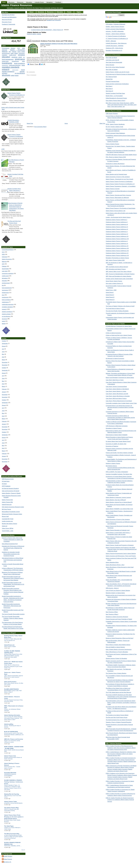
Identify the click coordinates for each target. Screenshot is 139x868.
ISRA (23, 48)
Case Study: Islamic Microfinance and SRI (117, 394)
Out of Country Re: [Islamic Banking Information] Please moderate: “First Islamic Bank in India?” (13, 718)
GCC (19, 48)
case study (14, 53)
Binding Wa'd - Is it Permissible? (114, 96)
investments (7, 63)
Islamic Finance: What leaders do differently (117, 198)
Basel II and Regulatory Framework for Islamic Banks (120, 378)
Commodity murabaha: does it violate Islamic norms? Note (121, 403)
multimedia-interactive (15, 65)
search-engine (15, 70)
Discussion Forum (7, 22)
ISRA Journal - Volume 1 (112, 588)
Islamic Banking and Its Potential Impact (116, 174)
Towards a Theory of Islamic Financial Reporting (119, 722)
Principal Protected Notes (113, 81)
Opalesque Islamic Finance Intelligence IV (117, 227)
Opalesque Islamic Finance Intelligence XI (117, 244)
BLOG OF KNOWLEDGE (11, 732)
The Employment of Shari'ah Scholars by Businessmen (120, 74)
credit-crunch (13, 55)
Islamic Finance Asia (7, 500)
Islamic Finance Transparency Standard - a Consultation (121, 186)
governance (20, 59)
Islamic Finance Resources (17, 5)
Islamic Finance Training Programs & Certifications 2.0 (120, 184)
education (6, 57)
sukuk (13, 75)
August (4, 346)
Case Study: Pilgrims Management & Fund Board (119, 401)
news (23, 65)
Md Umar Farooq (6, 509)
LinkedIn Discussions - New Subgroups (116, 43)
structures (6, 75)
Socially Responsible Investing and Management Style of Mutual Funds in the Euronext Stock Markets (13, 578)
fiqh (24, 57)
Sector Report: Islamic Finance (114, 281)
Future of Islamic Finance (113, 144)
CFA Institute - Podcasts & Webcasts (115, 24)
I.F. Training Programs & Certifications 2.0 (117, 38)
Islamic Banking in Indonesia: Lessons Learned (118, 497)
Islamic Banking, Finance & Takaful (11, 493)
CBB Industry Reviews (112, 114)
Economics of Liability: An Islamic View (116, 444)
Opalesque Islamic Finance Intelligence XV (117, 253)
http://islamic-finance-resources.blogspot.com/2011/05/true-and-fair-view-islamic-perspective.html (120, 468)
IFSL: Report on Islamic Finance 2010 (116, 157)
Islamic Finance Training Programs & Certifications (119, 181)
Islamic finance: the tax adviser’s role (116, 211)
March (4, 360)
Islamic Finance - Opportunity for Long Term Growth (119, 179)
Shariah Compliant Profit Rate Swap (115, 93)
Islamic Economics (18, 50)
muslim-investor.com (7, 521)
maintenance (5, 65)
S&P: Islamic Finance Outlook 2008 (115, 260)
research (6, 69)
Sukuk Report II (110, 295)
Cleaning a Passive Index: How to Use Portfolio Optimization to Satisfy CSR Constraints (12, 540)
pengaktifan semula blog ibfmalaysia (13, 803)
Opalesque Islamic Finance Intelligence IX (117, 229)
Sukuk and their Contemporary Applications (117, 84)
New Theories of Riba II (112, 614)
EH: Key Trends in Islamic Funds (114, 127)
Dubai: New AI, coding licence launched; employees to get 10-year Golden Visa (13, 666)
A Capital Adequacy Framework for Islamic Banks (119, 326)
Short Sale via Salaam (112, 69)
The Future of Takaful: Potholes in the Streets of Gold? (120, 306)
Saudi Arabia (21, 52)
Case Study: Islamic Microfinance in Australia (118, 396)
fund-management (8, 59)
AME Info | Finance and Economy (14, 739)
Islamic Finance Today (10, 802)
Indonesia (4, 50)
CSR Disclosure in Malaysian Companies (117, 426)
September (5, 343)
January (4, 392)
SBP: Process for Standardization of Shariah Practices (120, 274)
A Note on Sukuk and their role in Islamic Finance (119, 335)
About (32, 12)
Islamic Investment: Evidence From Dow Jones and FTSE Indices (50, 41)
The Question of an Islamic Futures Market (117, 715)
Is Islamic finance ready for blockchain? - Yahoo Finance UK (47, 30)
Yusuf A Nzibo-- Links (7, 531)
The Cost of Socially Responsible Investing (13, 614)
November (5, 365)
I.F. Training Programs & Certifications (116, 36)
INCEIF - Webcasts (111, 41)
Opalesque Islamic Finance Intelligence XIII (117, 248)
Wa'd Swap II (109, 89)
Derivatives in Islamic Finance (114, 428)
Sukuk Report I (110, 292)
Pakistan (14, 52)
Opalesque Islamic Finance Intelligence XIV (117, 251)
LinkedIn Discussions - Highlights (115, 46)
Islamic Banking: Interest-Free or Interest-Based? (119, 502)
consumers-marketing (8, 273)
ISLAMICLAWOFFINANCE (11, 689)
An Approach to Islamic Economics (115, 358)
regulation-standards (11, 67)
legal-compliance (19, 63)
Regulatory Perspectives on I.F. (114, 50)
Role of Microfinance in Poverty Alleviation (117, 652)
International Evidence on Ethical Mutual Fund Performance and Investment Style (12, 560)
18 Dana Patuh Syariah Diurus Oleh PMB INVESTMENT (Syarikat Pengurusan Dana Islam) (13, 656)
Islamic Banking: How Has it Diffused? (116, 500)
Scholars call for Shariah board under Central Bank (119, 279)
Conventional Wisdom (9, 48)
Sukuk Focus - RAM (111, 290)
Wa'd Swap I (109, 86)
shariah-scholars (6, 314)
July (3, 349)
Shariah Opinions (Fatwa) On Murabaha (116, 658)
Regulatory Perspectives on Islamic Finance (117, 258)
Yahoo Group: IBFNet (8, 528)
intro (23, 61)
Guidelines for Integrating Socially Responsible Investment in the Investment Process (11, 554)
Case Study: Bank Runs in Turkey (115, 380)
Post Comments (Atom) (40, 127)
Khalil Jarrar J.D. (7, 862)
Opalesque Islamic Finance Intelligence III (117, 224)
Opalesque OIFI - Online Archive (114, 48)
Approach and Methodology (9, 17)
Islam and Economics (10, 682)
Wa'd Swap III (109, 91)
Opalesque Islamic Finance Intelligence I (117, 220)
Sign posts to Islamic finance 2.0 (114, 283)
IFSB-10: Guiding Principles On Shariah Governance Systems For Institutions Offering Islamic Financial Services (120, 800)
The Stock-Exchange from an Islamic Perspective (119, 720)
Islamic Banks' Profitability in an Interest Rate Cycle (119, 509)
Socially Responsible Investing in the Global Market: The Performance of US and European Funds (13, 584)
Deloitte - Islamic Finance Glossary (115, 27)
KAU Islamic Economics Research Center (13, 507)
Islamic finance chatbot (10, 647)
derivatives (21, 55)
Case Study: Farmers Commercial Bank (116, 387)
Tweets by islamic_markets (34, 34)
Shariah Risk (109, 79)
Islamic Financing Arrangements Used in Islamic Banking (121, 553)
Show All (23, 850)
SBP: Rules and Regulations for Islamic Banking (119, 276)
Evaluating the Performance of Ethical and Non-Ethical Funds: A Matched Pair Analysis (13, 548)
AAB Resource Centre (8, 479)
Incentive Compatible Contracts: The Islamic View (119, 474)
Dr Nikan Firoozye (7, 859)
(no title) (2, 149)
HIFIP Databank (6, 486)
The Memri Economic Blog (12, 834)
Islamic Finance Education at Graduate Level (118, 530)
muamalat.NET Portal (8, 519)
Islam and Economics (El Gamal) (11, 491)
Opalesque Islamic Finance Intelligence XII (117, 246)
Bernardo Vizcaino (7, 856)
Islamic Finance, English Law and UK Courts (118, 72)
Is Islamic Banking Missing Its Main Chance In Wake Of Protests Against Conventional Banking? (13, 837)
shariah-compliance (8, 72)
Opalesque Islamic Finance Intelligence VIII (117, 239)
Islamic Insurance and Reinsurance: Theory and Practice (121, 556)
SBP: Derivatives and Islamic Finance (116, 269)
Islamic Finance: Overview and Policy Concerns (118, 195)
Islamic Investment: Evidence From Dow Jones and (55, 44)
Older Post (102, 123)
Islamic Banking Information (12, 715)
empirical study (17, 57)
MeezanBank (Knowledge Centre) (11, 512)
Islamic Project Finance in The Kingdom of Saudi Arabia (120, 208)
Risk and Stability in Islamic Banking (115, 647)
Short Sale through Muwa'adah (114, 62)
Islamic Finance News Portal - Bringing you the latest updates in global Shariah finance (14, 817)
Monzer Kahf (5, 516)
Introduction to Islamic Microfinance (115, 164)
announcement (6, 53)
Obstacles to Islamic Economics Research (117, 617)
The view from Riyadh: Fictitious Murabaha (117, 311)
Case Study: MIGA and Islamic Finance (116, 398)
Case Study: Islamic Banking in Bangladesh (117, 389)
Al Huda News (6, 481)
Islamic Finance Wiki (7, 502)
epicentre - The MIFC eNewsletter (115, 31)
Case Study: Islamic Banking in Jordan (116, 391)
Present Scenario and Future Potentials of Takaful (119, 619)
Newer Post (30, 123)
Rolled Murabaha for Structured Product (116, 98)
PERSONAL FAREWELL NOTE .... (13, 846)
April (3, 357)
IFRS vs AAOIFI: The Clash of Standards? (117, 472)
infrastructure (15, 61)
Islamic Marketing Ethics (112, 562)
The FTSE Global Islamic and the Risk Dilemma (118, 692)
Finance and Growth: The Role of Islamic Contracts (119, 453)
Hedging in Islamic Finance (113, 463)
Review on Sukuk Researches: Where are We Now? (120, 638)
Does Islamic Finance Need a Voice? (116, 101)
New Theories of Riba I (112, 612)
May (3, 354)
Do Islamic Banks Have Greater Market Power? (118, 441)
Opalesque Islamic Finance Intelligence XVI (117, 255)
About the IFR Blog (7, 20)
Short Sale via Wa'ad (111, 58)
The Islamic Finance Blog (11, 808)
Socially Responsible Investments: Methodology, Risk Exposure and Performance (11, 606)
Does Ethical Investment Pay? (10, 544)
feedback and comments (54, 20)
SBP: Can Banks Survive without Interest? (117, 267)
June (3, 352)
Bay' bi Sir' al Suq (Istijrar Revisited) (115, 67)
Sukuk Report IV (110, 300)
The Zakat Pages (9, 826)
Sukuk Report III (110, 297)
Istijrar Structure (110, 65)
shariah (23, 70)
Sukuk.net (5, 526)
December (5, 362)
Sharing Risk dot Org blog (12, 794)
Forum (69, 12)
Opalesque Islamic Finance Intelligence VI (117, 234)
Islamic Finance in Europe (113, 189)
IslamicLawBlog (9, 724)
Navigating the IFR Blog (8, 15)
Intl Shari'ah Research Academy (10, 488)
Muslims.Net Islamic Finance (9, 524)
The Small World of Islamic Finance (115, 308)
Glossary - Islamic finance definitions (115, 34)
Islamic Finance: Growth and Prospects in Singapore (120, 545)
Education (60, 12)
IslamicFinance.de (7, 504)
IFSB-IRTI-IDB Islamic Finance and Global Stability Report (121, 155)
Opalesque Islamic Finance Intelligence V (117, 232)
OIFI (10, 52)
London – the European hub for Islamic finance (118, 217)
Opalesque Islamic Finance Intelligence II (117, 222)
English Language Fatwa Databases (115, 29)
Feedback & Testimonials (8, 24)
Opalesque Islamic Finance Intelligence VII (117, 236)
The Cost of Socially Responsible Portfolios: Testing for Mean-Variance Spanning (12, 618)
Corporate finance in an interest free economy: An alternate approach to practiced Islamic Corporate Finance (120, 407)
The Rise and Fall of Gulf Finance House (117, 717)
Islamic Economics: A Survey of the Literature (118, 177)
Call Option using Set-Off (112, 60)
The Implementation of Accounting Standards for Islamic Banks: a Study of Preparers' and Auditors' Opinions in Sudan (121, 702)
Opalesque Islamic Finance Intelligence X (117, 241)
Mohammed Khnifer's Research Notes (12, 514)
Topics (79, 12)
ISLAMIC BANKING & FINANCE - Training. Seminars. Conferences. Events (14, 782)
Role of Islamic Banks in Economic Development (119, 649)
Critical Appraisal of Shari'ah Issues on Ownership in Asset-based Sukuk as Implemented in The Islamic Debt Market (16, 207)
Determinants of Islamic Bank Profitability (117, 435)
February (4, 389)
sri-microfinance (20, 73)
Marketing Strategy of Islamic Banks (115, 593)
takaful (17, 75)
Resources (50, 12)
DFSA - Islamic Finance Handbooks (115, 124)
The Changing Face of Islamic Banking (116, 673)
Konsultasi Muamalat (10, 773)
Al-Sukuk (4, 484)
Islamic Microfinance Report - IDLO (115, 565)
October (4, 341)
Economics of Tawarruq (112, 446)
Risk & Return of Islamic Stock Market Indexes (118, 645)
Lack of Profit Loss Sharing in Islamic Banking (118, 590)
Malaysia (5, 52)
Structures (41, 12)
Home (66, 123)
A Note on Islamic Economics (113, 333)
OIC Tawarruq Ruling (111, 77)
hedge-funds (5, 61)
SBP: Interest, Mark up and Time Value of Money (119, 271)
